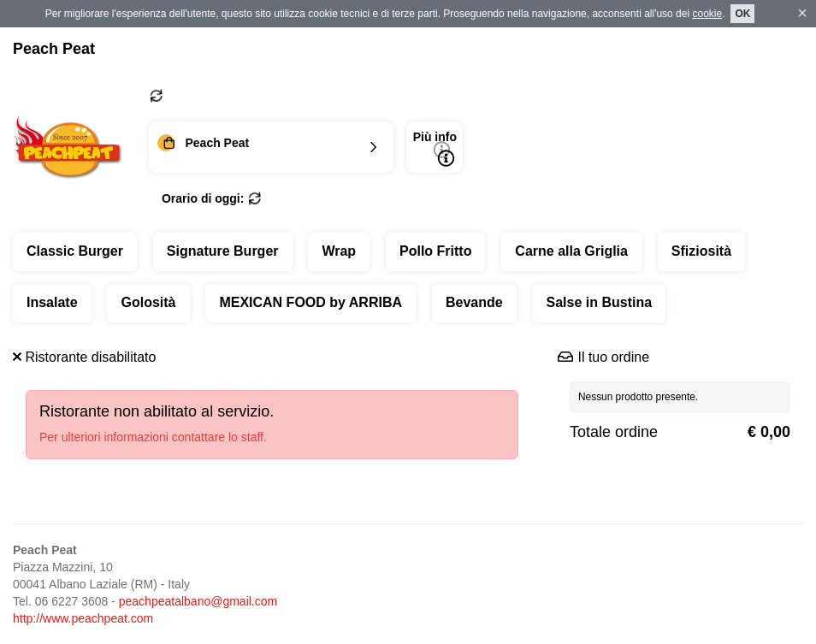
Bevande (474, 302)
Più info (435, 148)
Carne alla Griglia (571, 251)
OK (742, 14)
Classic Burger (75, 251)
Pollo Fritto (435, 251)
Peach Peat (54, 49)
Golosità (148, 302)
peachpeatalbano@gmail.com (198, 601)
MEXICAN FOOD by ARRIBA (310, 302)
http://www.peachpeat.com (83, 618)
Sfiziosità (701, 251)
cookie (707, 14)
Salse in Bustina (600, 302)
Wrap (339, 251)
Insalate (52, 302)
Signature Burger (223, 251)
